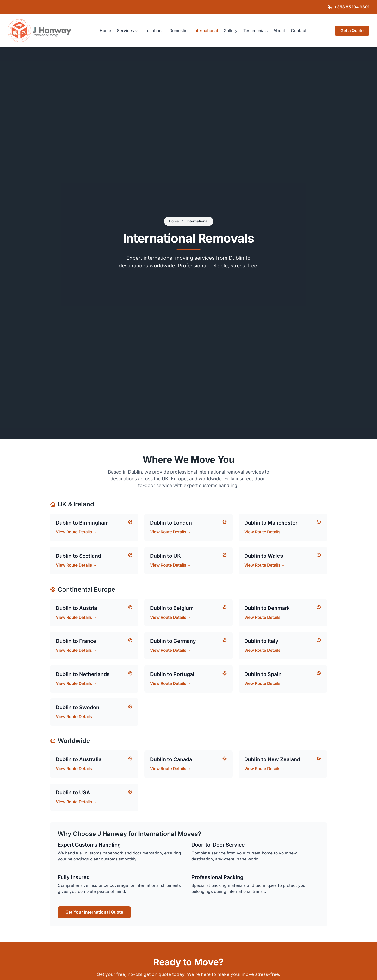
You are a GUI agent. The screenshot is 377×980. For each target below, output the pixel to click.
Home (105, 31)
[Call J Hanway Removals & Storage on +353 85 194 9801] (348, 7)
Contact (299, 31)
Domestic (178, 31)
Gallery (231, 31)
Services (128, 31)
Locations (154, 31)
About (279, 31)
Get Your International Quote (94, 912)
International (206, 31)
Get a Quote (352, 31)
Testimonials (255, 31)
